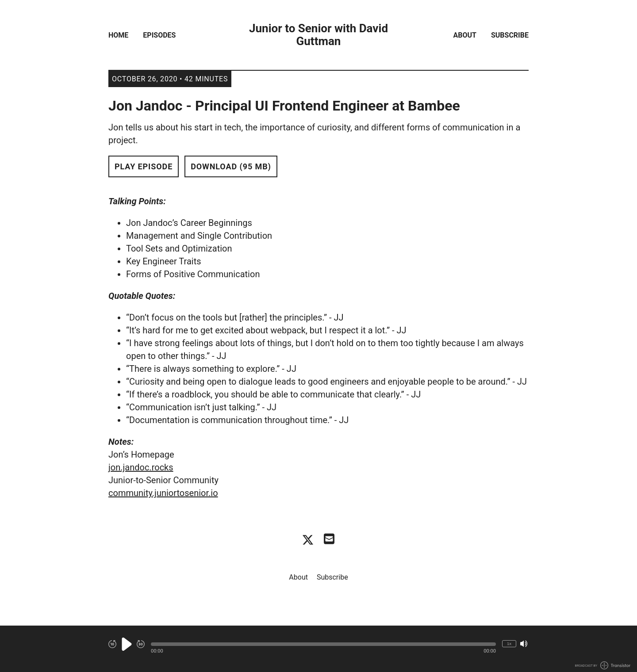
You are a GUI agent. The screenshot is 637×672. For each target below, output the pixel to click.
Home (118, 35)
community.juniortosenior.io (163, 493)
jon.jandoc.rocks (141, 467)
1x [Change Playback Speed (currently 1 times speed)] (509, 643)
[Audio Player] (318, 649)
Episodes (159, 35)
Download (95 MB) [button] (231, 166)
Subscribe (510, 35)
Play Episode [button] (144, 166)
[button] (323, 644)
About (465, 35)
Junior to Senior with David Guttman (318, 35)
